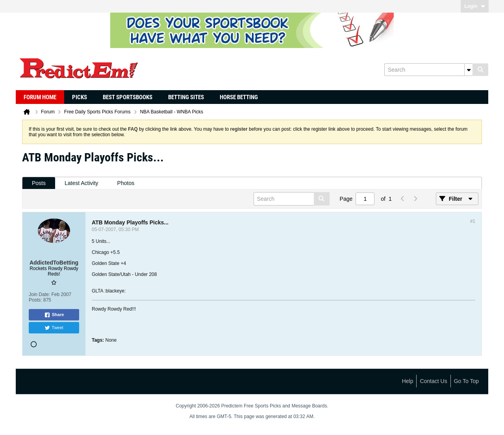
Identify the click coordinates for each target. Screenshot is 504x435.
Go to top (466, 381)
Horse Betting (239, 97)
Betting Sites (186, 97)
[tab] (39, 183)
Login (475, 6)
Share (54, 315)
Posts (39, 183)
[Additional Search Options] (469, 70)
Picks (80, 97)
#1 (473, 221)
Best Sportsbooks (128, 97)
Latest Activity (82, 183)
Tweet (54, 328)
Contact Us (433, 381)
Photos (126, 183)
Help (408, 381)
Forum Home (40, 97)
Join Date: (39, 294)
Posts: (35, 300)
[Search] (428, 70)
